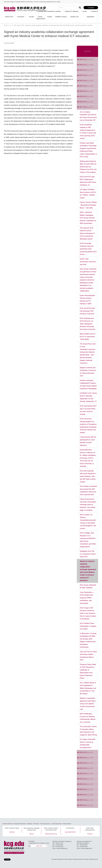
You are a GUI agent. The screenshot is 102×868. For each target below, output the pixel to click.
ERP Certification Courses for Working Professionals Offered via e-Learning (88, 718)
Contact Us (95, 11)
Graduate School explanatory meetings (49, 11)
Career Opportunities (40, 18)
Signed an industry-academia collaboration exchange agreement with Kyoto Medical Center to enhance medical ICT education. (88, 571)
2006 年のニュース (86, 805)
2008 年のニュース (86, 795)
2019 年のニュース (86, 96)
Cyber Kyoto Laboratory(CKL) (90, 829)
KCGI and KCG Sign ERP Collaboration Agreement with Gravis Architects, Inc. (88, 181)
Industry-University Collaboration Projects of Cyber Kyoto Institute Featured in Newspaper (88, 385)
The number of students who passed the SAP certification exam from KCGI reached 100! (88, 490)
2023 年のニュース (86, 75)
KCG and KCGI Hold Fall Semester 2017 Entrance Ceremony (87, 311)
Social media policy (45, 824)
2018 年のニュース (86, 102)
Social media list (67, 824)
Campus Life (74, 17)
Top (6, 25)
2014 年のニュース (86, 763)
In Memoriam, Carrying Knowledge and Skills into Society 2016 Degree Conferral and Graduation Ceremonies (88, 640)
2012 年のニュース (86, 774)
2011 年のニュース (86, 779)
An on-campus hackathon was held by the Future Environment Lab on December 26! (88, 116)
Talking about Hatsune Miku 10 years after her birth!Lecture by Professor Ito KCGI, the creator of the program (88, 167)
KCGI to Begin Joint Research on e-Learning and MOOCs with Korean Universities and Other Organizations (88, 540)
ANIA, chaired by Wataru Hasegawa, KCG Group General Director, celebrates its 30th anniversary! (88, 218)
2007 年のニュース (86, 800)
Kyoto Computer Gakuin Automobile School (51, 829)
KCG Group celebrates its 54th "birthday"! (88, 586)
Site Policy (36, 824)
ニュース (87, 51)
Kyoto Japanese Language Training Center (32, 829)
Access (85, 11)
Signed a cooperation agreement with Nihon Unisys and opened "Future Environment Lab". (88, 704)
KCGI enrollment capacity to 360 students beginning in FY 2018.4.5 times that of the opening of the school (88, 132)
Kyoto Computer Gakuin (12, 828)
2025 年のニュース (86, 65)
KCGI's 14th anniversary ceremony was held (88, 262)
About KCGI (9, 17)
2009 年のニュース (86, 789)
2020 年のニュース (86, 91)
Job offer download (8, 824)
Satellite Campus (61, 17)
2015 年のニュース (86, 758)
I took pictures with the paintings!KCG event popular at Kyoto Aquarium (88, 441)
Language (91, 8)
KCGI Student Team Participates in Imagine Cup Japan (88, 626)
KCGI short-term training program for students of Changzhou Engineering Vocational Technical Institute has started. (88, 426)
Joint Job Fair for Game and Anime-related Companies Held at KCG (88, 656)
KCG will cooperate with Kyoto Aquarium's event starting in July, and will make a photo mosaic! (88, 476)
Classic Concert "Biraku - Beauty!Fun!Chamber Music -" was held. (88, 205)
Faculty (32, 17)
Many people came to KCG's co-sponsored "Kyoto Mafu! (88, 337)
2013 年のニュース (86, 768)
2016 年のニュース (86, 752)
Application (90, 17)
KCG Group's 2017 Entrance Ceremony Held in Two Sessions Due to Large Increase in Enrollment (88, 613)
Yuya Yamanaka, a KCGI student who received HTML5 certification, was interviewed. (87, 598)
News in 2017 (21, 25)
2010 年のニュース (86, 784)
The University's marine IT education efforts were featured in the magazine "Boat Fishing (88, 731)
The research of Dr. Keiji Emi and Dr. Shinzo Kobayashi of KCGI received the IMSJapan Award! (87, 233)
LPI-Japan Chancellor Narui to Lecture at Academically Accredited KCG (88, 743)
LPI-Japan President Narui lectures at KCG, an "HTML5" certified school (88, 194)
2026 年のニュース (86, 59)
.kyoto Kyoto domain (57, 824)
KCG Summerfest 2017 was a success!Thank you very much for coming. (88, 410)
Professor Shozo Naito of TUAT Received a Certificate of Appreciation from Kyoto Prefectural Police (88, 671)
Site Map (30, 824)
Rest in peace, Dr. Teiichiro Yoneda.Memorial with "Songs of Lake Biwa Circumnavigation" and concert (88, 522)
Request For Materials (72, 11)
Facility (50, 17)
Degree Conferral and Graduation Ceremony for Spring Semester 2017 (88, 372)
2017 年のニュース (86, 107)
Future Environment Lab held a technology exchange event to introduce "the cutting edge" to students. (88, 505)
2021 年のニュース (86, 86)
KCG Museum (70, 828)
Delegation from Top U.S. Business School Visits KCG (88, 554)
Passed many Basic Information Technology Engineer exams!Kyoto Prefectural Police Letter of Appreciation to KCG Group (88, 150)
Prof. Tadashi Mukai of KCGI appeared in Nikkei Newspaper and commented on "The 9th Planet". (88, 688)
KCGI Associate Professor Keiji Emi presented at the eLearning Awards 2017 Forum (88, 249)
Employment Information (20, 824)
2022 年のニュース (86, 81)
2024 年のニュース (86, 70)
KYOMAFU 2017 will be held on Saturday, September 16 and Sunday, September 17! (88, 397)
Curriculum (21, 17)
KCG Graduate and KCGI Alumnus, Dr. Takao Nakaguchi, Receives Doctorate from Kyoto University (88, 324)
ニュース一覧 (12, 25)
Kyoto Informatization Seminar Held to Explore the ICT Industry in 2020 (87, 300)
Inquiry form (39, 846)
